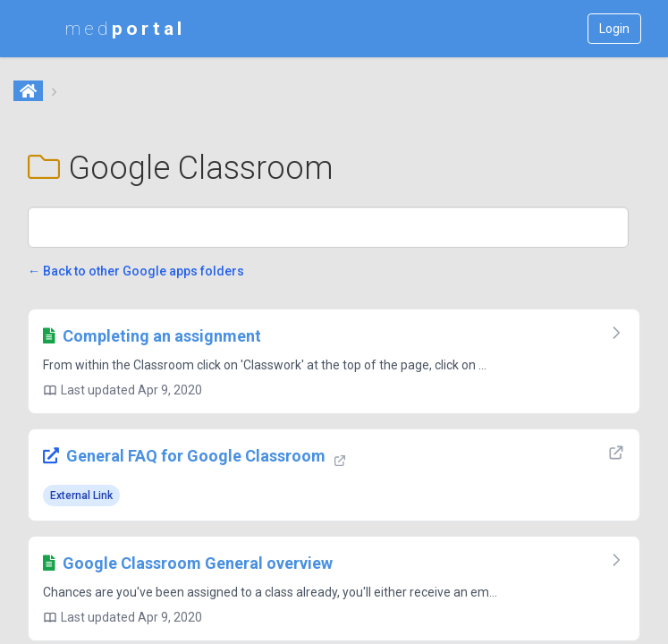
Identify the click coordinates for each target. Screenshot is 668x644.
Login (614, 29)
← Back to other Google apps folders (136, 271)
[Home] (30, 92)
